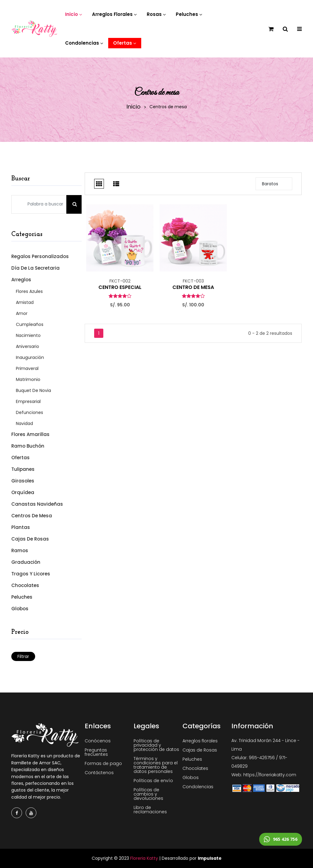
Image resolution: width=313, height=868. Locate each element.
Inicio (134, 107)
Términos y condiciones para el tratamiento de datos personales (156, 765)
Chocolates (25, 585)
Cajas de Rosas (30, 539)
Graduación (26, 562)
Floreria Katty (144, 858)
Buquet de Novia (33, 390)
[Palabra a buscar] (39, 204)
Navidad (24, 423)
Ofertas (20, 458)
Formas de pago (103, 763)
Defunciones (29, 412)
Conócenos (98, 741)
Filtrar (23, 656)
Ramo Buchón (28, 446)
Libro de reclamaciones (150, 810)
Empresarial (28, 401)
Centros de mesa (32, 516)
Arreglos (21, 280)
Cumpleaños (30, 324)
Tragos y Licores (31, 574)
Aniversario (28, 346)
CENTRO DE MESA (193, 287)
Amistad (25, 302)
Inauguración (30, 357)
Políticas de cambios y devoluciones (148, 794)
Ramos (20, 550)
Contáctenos (99, 773)
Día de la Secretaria (35, 268)
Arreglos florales (200, 741)
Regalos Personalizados (40, 256)
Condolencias (198, 787)
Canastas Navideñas (37, 504)
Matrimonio (28, 379)
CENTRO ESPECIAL (120, 287)
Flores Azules (29, 291)
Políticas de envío (153, 781)
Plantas (21, 527)
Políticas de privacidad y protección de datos (156, 745)
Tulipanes (23, 469)
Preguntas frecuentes (96, 752)
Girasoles (23, 481)
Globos (20, 608)
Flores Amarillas (30, 434)
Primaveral (27, 368)
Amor (22, 313)
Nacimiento (28, 335)
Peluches (22, 597)
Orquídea (23, 492)
